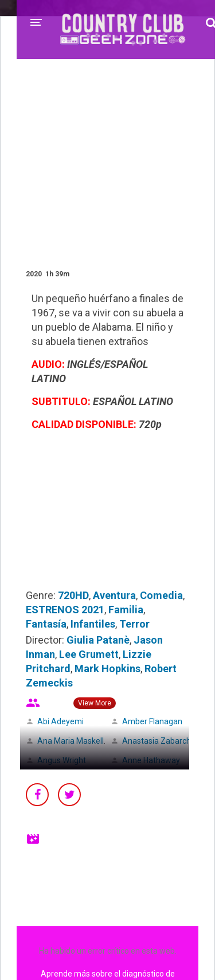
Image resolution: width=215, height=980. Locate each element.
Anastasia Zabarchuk (161, 741)
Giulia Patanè (98, 640)
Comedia (161, 595)
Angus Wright (62, 760)
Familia (126, 610)
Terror (134, 624)
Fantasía (46, 624)
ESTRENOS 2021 (65, 610)
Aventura (114, 595)
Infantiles (93, 624)
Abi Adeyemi (60, 721)
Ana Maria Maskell (71, 741)
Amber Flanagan (152, 721)
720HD (73, 595)
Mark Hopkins (107, 668)
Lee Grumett (89, 654)
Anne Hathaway (151, 760)
